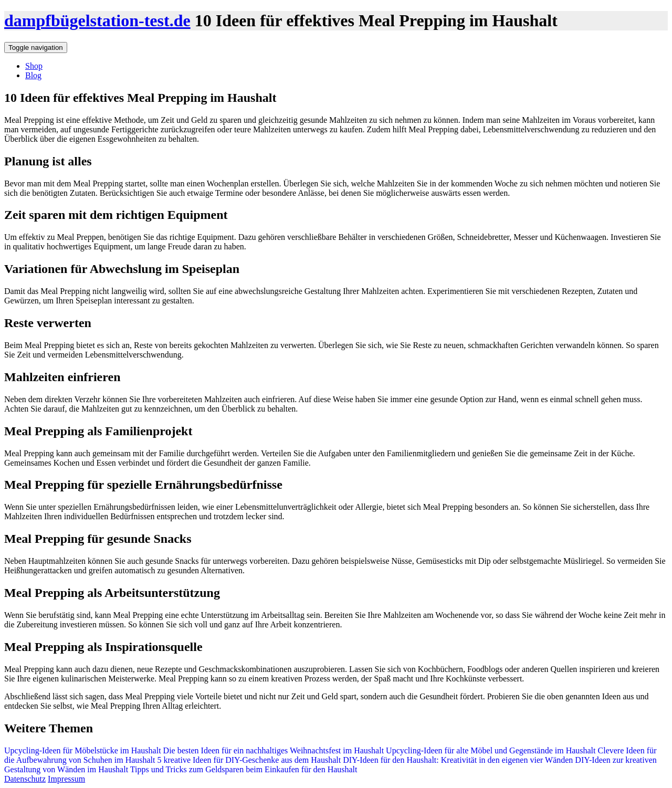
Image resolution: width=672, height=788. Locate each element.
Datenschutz (25, 779)
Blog (33, 75)
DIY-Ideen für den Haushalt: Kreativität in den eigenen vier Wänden (458, 760)
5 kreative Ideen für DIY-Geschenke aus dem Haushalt (249, 760)
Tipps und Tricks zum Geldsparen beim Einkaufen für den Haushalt (244, 769)
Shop (34, 66)
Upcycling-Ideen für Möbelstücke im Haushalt (84, 750)
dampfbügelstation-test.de (97, 20)
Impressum (66, 779)
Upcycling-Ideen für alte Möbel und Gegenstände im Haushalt (490, 750)
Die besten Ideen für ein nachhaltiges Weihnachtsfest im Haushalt (274, 750)
